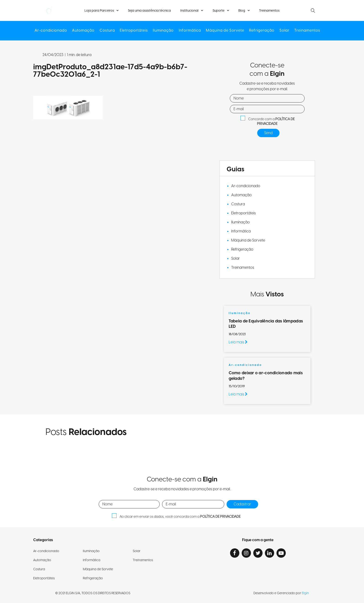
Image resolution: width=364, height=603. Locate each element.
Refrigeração (261, 31)
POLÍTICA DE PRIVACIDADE (276, 122)
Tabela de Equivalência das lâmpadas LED (266, 324)
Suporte (218, 11)
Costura (108, 31)
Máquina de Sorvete (225, 31)
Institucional (190, 11)
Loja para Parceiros (100, 11)
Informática (190, 31)
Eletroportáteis (134, 31)
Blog (241, 11)
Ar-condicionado (52, 31)
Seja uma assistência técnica (150, 11)
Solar (283, 31)
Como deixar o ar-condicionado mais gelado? (266, 376)
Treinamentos (269, 11)
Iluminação (163, 31)
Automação (84, 31)
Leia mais (238, 342)
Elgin (305, 593)
